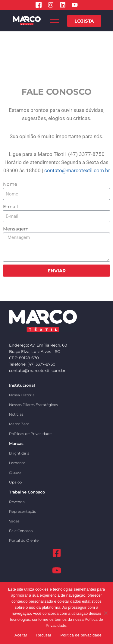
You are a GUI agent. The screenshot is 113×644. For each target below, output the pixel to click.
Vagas (14, 521)
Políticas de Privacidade (30, 434)
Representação (23, 511)
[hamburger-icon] (54, 21)
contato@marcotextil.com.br (77, 170)
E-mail (10, 206)
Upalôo (15, 482)
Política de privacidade (81, 635)
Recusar (44, 635)
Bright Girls (19, 453)
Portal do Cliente (24, 540)
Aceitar (21, 635)
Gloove (15, 473)
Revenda (17, 502)
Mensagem (16, 229)
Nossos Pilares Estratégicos (33, 405)
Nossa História (22, 395)
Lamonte (17, 463)
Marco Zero (19, 424)
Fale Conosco (21, 531)
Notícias (16, 414)
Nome (10, 184)
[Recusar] (105, 613)
